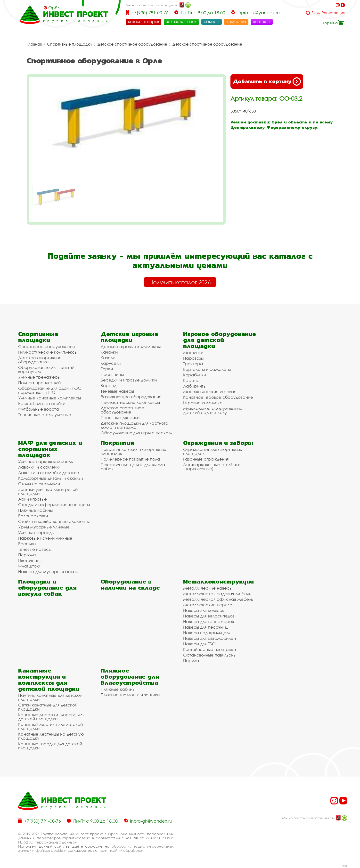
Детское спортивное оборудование (132, 44)
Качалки (109, 352)
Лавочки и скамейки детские (49, 473)
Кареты (191, 380)
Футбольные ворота (39, 409)
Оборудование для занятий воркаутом (46, 369)
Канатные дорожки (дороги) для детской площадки (51, 717)
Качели (108, 358)
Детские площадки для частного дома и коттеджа (134, 425)
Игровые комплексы (204, 403)
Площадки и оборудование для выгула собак (47, 588)
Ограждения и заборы (218, 443)
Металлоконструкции (218, 581)
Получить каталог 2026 (180, 282)
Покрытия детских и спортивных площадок (133, 451)
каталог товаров (143, 22)
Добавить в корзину (267, 81)
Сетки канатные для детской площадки (48, 707)
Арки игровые (33, 499)
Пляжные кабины (35, 510)
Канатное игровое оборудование (218, 397)
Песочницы (112, 374)
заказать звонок (181, 22)
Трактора (193, 364)
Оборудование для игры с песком (136, 433)
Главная (34, 44)
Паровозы (193, 358)
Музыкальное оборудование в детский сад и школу (214, 410)
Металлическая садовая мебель (217, 594)
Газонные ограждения (206, 459)
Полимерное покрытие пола (130, 459)
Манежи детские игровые (210, 392)
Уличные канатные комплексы (49, 398)
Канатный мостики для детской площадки (50, 726)
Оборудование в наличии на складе (130, 584)
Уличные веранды (36, 532)
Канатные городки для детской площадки (50, 746)
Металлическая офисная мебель (218, 599)
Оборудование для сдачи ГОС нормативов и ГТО (50, 390)
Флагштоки (30, 566)
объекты (212, 22)
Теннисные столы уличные (45, 415)
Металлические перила (208, 605)
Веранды (110, 385)
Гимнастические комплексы (48, 352)
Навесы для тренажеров (209, 621)
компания (236, 22)
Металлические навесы (208, 588)
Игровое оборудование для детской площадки (220, 340)
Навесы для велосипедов (209, 616)
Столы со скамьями (39, 484)
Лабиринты (195, 386)
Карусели (111, 363)
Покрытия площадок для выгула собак (133, 467)
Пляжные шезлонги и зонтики (130, 695)
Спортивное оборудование (47, 346)
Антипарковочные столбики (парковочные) (212, 467)
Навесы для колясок (204, 610)
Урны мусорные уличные (44, 527)
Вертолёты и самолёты (207, 369)
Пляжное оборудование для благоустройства (130, 677)
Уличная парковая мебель (45, 461)
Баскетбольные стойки (42, 403)
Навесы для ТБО (199, 644)
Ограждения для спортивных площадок (213, 451)
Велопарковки (33, 516)
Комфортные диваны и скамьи (51, 478)
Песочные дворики (120, 418)
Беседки (27, 544)
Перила (191, 661)
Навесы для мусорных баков (48, 572)
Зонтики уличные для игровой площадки (48, 491)
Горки (107, 369)
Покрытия (117, 443)
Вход (316, 13)
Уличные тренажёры (39, 377)
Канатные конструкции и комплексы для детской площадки (49, 680)
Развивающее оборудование (131, 397)
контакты (262, 22)
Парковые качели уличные (45, 538)
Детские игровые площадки (129, 337)
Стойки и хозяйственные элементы (54, 521)
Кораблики (195, 375)
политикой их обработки (121, 850)
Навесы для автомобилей (209, 638)
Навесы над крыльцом (207, 633)
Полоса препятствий (39, 383)
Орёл (54, 8)
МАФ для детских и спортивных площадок (50, 449)
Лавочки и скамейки (40, 467)
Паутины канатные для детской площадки (50, 697)
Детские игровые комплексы (131, 346)
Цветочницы (30, 560)
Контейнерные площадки (209, 649)
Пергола (27, 555)
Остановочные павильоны (210, 655)
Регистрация (333, 13)
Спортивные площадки (70, 44)
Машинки (193, 353)
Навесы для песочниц (205, 627)
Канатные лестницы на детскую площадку (51, 736)
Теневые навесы (117, 391)
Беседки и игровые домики (129, 380)
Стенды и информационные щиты (54, 505)
